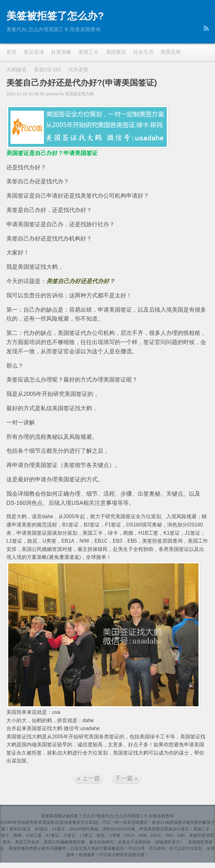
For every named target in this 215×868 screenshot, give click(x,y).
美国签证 (116, 52)
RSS (206, 28)
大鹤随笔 (16, 70)
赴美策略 (61, 52)
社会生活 (143, 52)
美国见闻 (171, 52)
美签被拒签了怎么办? (55, 16)
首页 (11, 52)
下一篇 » (126, 778)
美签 (45, 816)
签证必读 (34, 52)
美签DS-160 (48, 70)
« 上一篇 (89, 778)
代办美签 (78, 70)
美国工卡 (88, 52)
